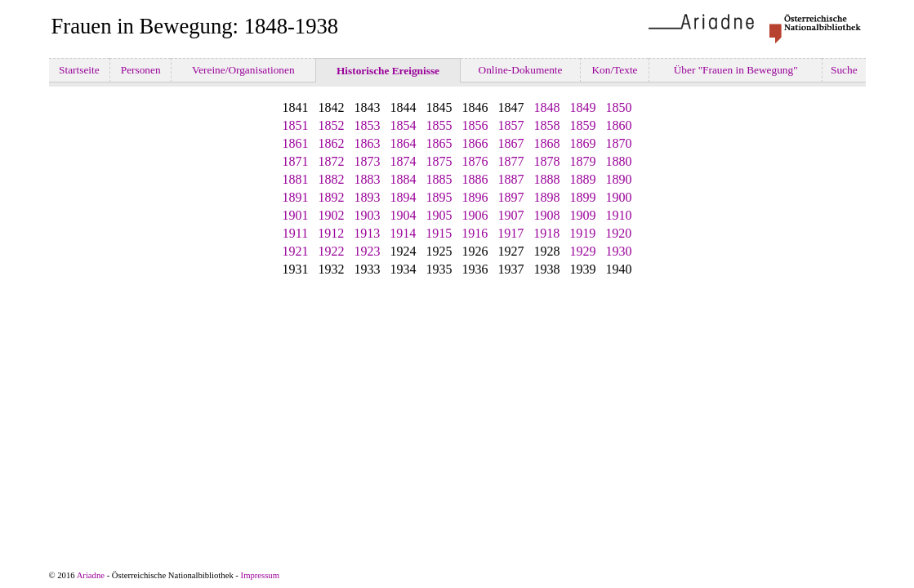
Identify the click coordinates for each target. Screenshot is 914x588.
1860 (619, 125)
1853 (368, 125)
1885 (439, 179)
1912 (331, 233)
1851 (296, 125)
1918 (546, 233)
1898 (547, 197)
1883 (368, 179)
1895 (439, 197)
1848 (547, 107)
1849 (583, 107)
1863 (368, 143)
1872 (332, 161)
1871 (296, 161)
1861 (296, 143)
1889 (583, 179)
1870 (619, 143)
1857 (511, 125)
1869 (583, 143)
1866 (475, 143)
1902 (332, 215)
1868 (547, 143)
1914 (403, 233)
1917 (511, 233)
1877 (511, 161)
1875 (439, 161)
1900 (619, 197)
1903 (368, 215)
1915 (439, 233)
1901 (296, 215)
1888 (547, 179)
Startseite (79, 70)
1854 (403, 125)
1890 (619, 179)
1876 (475, 161)
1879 (583, 161)
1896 (475, 197)
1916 (475, 233)
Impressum (260, 575)
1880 (619, 161)
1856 (475, 125)
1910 (619, 215)
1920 (618, 233)
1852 (332, 125)
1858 (547, 125)
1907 (511, 215)
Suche (844, 70)
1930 (619, 251)
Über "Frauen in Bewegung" (736, 70)
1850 (619, 107)
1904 (403, 215)
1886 (475, 179)
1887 (511, 179)
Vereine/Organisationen (243, 70)
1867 (511, 143)
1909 (583, 215)
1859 (583, 125)
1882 (332, 179)
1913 (367, 233)
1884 (403, 179)
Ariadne (91, 575)
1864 (403, 143)
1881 (296, 179)
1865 (439, 143)
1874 (403, 161)
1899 (583, 197)
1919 (582, 233)
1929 (583, 251)
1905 (439, 215)
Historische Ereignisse (388, 71)
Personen (140, 70)
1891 (296, 197)
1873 (368, 161)
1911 (295, 233)
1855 (439, 125)
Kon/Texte (615, 70)
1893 (368, 197)
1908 (547, 215)
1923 (368, 251)
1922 (332, 251)
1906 (475, 215)
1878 (547, 161)
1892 (332, 197)
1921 (296, 251)
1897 (511, 197)
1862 (332, 143)
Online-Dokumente (520, 70)
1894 (403, 197)
